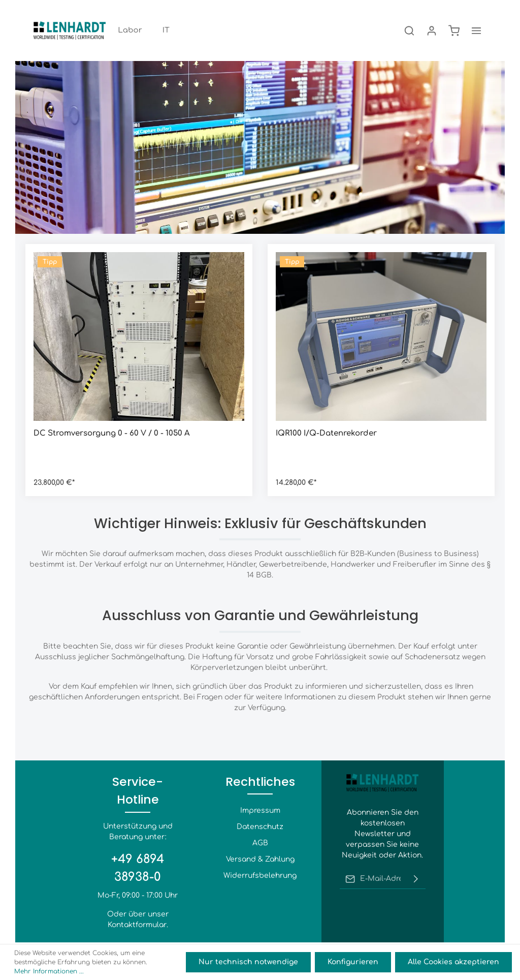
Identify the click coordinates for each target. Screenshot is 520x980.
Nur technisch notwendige (248, 962)
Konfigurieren (353, 962)
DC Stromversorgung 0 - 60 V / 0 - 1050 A (112, 433)
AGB (260, 843)
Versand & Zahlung (260, 859)
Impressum (260, 810)
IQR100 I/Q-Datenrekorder (326, 433)
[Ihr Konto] (432, 30)
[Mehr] (476, 30)
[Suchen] (409, 30)
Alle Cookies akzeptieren (453, 962)
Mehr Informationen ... (49, 971)
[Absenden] (416, 879)
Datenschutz (260, 827)
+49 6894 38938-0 (138, 868)
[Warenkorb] (454, 30)
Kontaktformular (137, 925)
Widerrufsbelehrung (260, 876)
